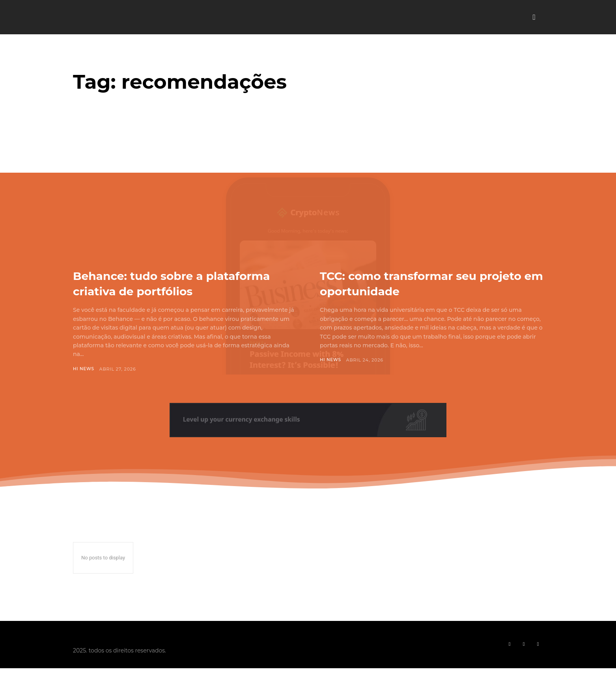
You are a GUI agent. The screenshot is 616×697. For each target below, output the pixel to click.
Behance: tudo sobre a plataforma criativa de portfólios (152, 291)
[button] (534, 17)
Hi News (84, 384)
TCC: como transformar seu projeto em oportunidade (415, 283)
